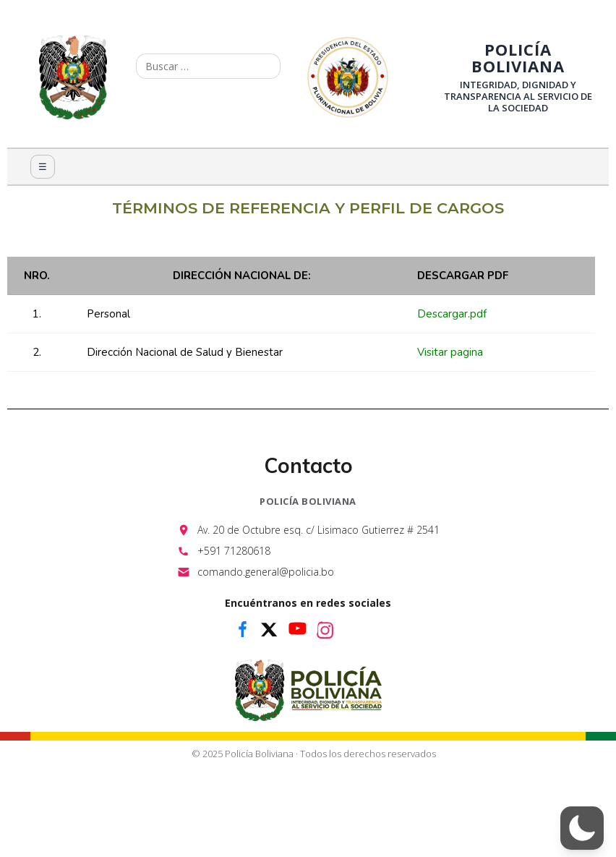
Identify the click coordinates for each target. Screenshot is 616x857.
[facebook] (242, 629)
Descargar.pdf (452, 314)
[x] (270, 629)
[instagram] (325, 629)
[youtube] (297, 629)
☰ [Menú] (43, 167)
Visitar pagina (450, 352)
